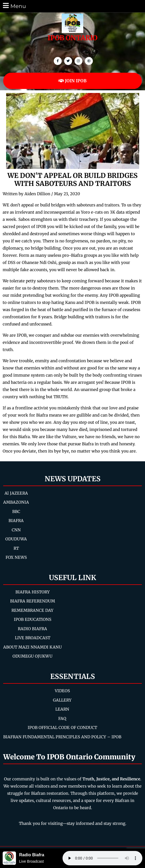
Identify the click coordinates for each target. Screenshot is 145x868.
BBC (16, 512)
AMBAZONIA (16, 502)
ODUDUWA (16, 539)
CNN (16, 530)
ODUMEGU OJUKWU (32, 656)
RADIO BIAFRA (32, 629)
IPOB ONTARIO (72, 38)
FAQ (62, 718)
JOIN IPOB (72, 81)
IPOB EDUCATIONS (33, 619)
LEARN (62, 709)
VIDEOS (62, 691)
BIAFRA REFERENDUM (33, 601)
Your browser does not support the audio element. (102, 858)
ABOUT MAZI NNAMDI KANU (32, 647)
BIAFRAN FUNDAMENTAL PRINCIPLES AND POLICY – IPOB (62, 737)
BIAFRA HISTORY (33, 592)
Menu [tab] (14, 6)
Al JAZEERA (16, 493)
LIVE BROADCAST (33, 638)
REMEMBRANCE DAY (32, 610)
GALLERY (62, 700)
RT (16, 548)
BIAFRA (16, 521)
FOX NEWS (16, 557)
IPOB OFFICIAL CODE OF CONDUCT (62, 728)
